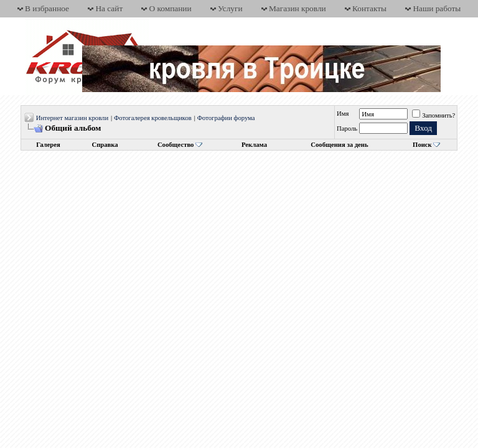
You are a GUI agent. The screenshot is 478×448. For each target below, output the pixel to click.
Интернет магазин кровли (72, 118)
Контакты (369, 8)
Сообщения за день (339, 145)
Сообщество (180, 145)
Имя (343, 114)
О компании (171, 8)
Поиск (422, 145)
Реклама (254, 145)
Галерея (48, 145)
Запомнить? (433, 115)
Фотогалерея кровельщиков (153, 118)
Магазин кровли (298, 8)
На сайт (109, 8)
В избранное (47, 8)
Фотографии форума (226, 118)
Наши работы (437, 8)
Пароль (347, 128)
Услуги (230, 8)
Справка (105, 145)
